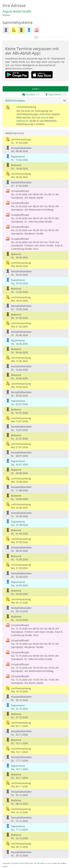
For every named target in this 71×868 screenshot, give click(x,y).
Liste (36, 89)
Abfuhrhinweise (15, 101)
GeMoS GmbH (18, 863)
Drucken (31, 95)
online (45, 117)
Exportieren (56, 95)
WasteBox (41, 863)
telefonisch (23, 121)
